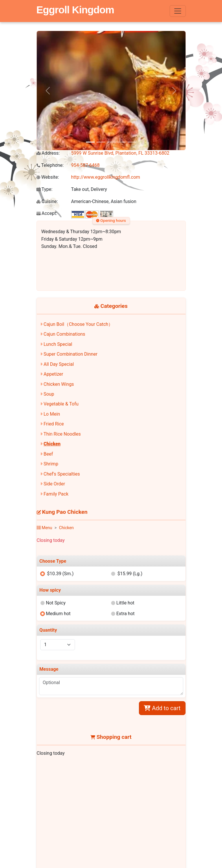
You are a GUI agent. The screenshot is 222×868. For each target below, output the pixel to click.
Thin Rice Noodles (62, 434)
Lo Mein (52, 414)
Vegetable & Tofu (61, 404)
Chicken (52, 444)
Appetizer (53, 374)
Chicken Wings (59, 384)
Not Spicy (56, 603)
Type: (45, 189)
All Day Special (59, 364)
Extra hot (125, 614)
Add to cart (162, 708)
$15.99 (130, 574)
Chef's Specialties (62, 474)
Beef (48, 454)
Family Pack (56, 494)
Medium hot (58, 614)
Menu (45, 528)
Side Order (54, 484)
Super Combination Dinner (70, 354)
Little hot (125, 603)
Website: (48, 177)
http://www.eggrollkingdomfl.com (106, 177)
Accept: (47, 213)
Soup (49, 394)
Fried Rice (54, 424)
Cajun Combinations (64, 334)
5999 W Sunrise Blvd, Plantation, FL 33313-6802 (120, 153)
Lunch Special (58, 344)
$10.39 (60, 574)
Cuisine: (47, 201)
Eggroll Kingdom (75, 10)
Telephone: (50, 165)
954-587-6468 (86, 165)
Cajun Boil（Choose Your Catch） (78, 324)
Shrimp (51, 464)
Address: (48, 153)
